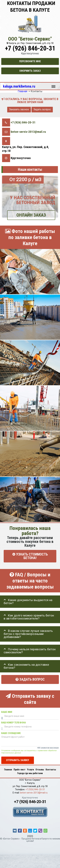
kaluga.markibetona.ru (19, 86)
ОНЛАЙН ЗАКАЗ (31, 215)
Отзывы (40, 770)
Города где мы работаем (30, 773)
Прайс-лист (20, 770)
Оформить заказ (30, 71)
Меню (53, 85)
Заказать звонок (19, 110)
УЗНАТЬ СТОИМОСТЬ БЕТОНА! (30, 556)
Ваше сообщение (11, 733)
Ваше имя (7, 712)
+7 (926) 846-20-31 (30, 48)
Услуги (30, 770)
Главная (8, 770)
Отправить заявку (18, 760)
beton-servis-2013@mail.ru (28, 132)
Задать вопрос (42, 110)
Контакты (51, 770)
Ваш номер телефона (14, 723)
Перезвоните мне (30, 61)
